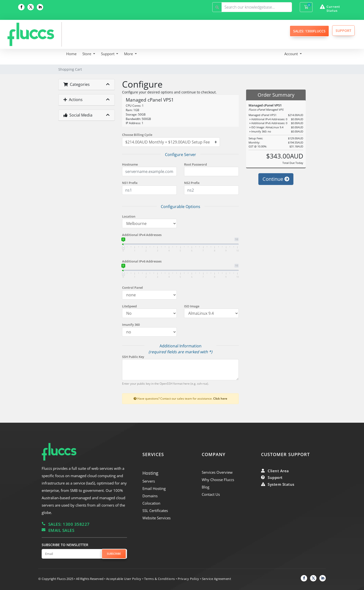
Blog (206, 487)
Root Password (195, 164)
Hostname (130, 164)
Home (71, 54)
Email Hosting (154, 488)
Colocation (151, 503)
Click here (220, 398)
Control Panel (132, 288)
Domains (150, 496)
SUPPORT (343, 31)
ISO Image (192, 306)
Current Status (333, 9)
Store (87, 54)
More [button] (129, 54)
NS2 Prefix (192, 183)
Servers (149, 481)
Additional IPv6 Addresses (142, 261)
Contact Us (211, 494)
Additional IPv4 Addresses (142, 235)
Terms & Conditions (160, 579)
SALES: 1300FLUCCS (309, 31)
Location (129, 216)
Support (108, 54)
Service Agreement (217, 579)
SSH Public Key (133, 357)
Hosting (150, 473)
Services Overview (217, 472)
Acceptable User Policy (124, 579)
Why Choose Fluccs (218, 480)
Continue (276, 179)
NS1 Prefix (130, 183)
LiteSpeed (129, 306)
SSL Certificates (155, 511)
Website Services (157, 518)
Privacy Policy (188, 579)
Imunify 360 (131, 325)
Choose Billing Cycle (137, 135)
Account (292, 54)
